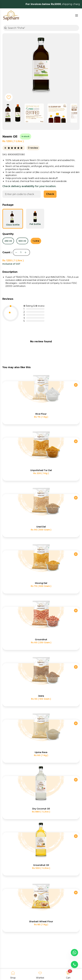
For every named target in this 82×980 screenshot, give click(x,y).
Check (50, 194)
